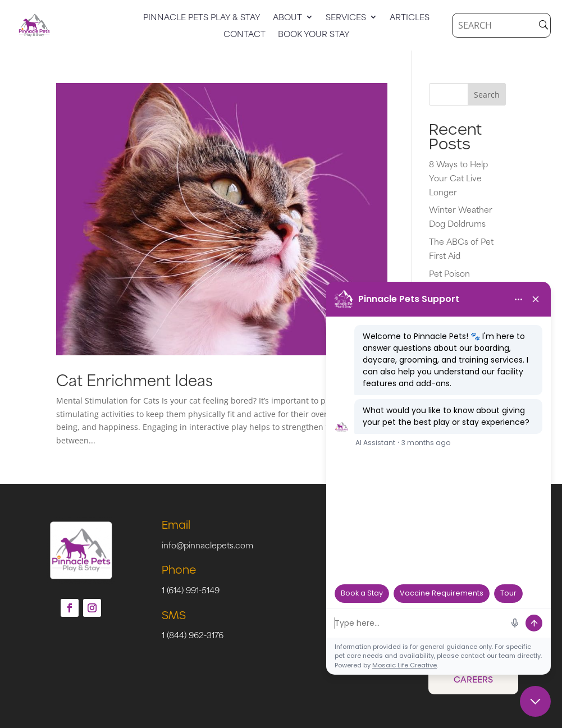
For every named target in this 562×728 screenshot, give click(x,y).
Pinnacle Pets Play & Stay (202, 18)
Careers (473, 679)
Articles (410, 18)
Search (487, 95)
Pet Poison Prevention (450, 280)
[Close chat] (535, 701)
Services (346, 18)
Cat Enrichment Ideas (134, 379)
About (287, 18)
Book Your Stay (314, 35)
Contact (245, 35)
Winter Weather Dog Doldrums (461, 216)
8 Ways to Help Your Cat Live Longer (458, 178)
